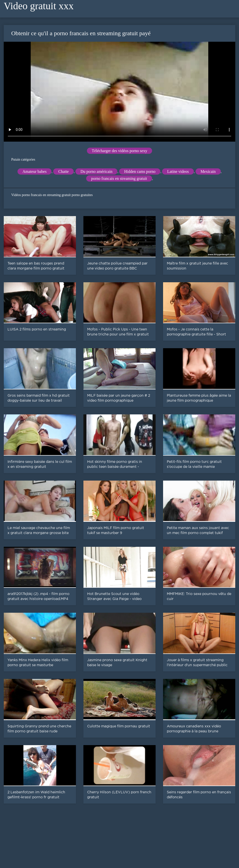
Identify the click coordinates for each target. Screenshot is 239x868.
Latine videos (178, 171)
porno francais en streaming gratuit (119, 178)
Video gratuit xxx (39, 6)
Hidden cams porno (140, 171)
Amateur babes (34, 171)
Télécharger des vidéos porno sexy (120, 151)
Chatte (63, 171)
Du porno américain (96, 171)
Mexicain (208, 171)
